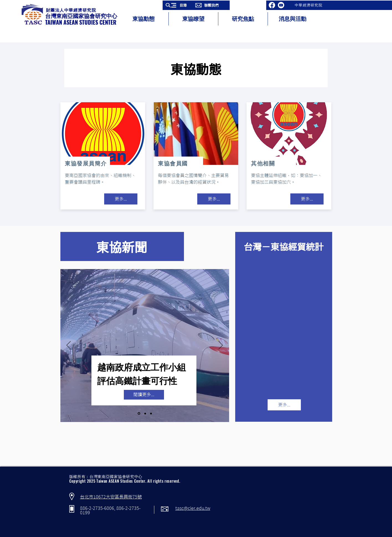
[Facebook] (272, 5)
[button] (178, 5)
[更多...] (121, 199)
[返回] (69, 346)
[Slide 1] (139, 414)
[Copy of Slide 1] (145, 413)
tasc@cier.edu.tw (193, 508)
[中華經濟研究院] (309, 5)
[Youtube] (281, 5)
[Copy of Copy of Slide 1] (151, 413)
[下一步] (221, 346)
